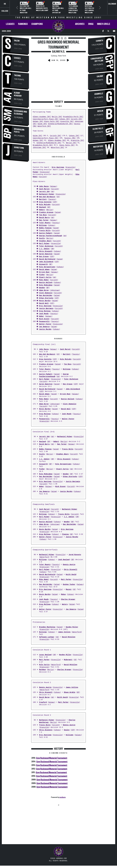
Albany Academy (18, 94)
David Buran (44, 697)
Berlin (50, 210)
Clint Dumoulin (46, 293)
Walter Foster (45, 324)
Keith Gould (71, 575)
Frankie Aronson (46, 212)
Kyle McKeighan (46, 285)
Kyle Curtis (44, 665)
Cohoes (17, 58)
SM (49, 207)
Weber (41, 316)
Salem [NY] (42, 124)
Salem (17, 41)
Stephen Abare (45, 241)
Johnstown (19, 148)
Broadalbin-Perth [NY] (73, 117)
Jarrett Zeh (44, 192)
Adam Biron (44, 290)
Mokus (63, 594)
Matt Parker (66, 580)
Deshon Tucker (69, 585)
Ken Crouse (44, 257)
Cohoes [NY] (65, 119)
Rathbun (42, 670)
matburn (63, 797)
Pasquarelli (44, 322)
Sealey (67, 730)
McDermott (68, 660)
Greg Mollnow (45, 311)
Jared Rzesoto (75, 555)
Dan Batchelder (46, 296)
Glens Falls (98, 129)
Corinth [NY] (77, 119)
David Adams (44, 270)
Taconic (17, 76)
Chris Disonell (46, 251)
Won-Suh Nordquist (47, 197)
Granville (70, 167)
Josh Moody (44, 314)
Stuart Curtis (45, 277)
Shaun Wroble (70, 692)
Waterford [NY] (44, 126)
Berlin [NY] (57, 117)
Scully (42, 238)
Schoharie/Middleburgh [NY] (60, 124)
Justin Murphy (45, 329)
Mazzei (69, 589)
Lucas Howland (45, 655)
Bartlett (43, 199)
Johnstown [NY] (39, 148)
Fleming (65, 534)
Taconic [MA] (70, 138)
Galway (53, 186)
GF (58, 197)
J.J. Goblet (44, 249)
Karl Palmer (44, 244)
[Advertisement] (16, 201)
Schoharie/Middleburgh (21, 113)
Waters (65, 604)
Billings (43, 225)
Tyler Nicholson (46, 246)
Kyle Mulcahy (45, 205)
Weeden (42, 288)
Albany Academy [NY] (42, 117)
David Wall (44, 303)
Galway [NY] (38, 121)
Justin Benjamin (46, 309)
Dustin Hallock (46, 283)
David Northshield (47, 259)
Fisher (42, 275)
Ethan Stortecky (46, 298)
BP (51, 264)
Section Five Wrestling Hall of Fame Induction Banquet (26, 10)
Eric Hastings (58, 167)
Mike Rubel (44, 280)
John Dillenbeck (46, 262)
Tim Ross (43, 215)
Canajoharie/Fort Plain (97, 60)
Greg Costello (45, 202)
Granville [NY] (67, 121)
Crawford (43, 702)
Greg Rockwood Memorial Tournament (52, 758)
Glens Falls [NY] (52, 121)
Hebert (42, 210)
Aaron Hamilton (46, 254)
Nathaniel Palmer (47, 194)
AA (52, 192)
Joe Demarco (44, 327)
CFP (55, 202)
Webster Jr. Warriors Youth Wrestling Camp (42, 8)
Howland (42, 207)
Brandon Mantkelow (47, 627)
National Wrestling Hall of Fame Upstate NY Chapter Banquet (58, 12)
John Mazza (44, 186)
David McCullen (69, 637)
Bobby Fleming (45, 228)
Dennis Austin (69, 565)
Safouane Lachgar (47, 637)
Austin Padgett (46, 233)
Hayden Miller (72, 627)
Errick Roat (44, 272)
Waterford (44, 557)
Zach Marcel (44, 189)
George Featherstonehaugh (51, 236)
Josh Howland (64, 560)
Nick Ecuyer (44, 319)
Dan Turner (44, 220)
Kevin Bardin (45, 301)
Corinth (43, 177)
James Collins (64, 632)
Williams (70, 735)
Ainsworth (43, 264)
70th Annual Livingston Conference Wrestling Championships (74, 10)
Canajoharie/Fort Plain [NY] (46, 119)
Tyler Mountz (45, 223)
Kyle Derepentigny (47, 267)
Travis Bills (45, 231)
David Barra (44, 218)
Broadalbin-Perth (19, 131)
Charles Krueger (68, 599)
